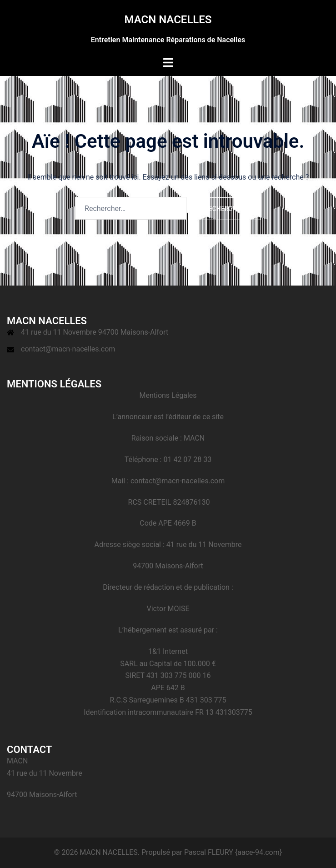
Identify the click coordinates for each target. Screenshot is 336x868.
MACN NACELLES (168, 20)
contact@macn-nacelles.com (68, 349)
